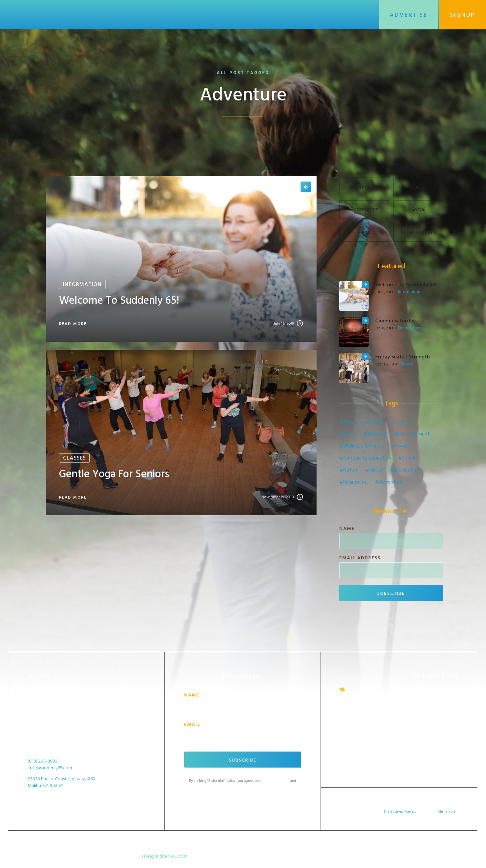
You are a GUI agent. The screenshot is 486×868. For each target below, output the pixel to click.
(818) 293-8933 (43, 762)
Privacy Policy (242, 786)
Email (192, 725)
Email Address (360, 558)
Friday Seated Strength (403, 357)
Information (409, 292)
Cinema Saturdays (396, 321)
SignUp (463, 15)
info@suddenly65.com (50, 768)
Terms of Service (277, 781)
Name (347, 529)
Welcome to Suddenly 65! (406, 285)
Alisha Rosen (448, 812)
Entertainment (411, 328)
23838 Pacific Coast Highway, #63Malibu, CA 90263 (61, 783)
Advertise (409, 15)
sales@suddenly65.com (165, 856)
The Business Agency (400, 812)
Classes (406, 364)
